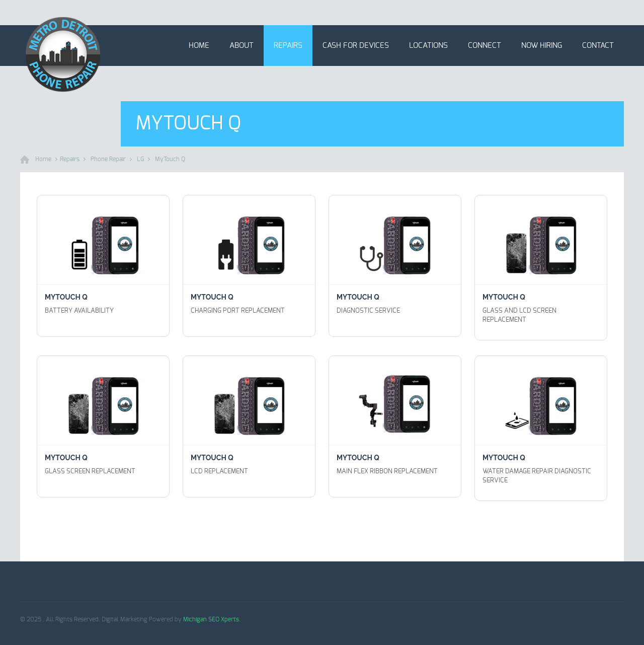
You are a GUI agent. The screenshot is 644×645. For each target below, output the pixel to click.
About (242, 46)
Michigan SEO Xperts (211, 619)
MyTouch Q (170, 159)
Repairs (288, 46)
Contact (598, 46)
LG (140, 159)
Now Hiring (542, 46)
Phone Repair (108, 159)
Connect (485, 46)
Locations (428, 46)
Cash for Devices (356, 46)
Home (199, 46)
